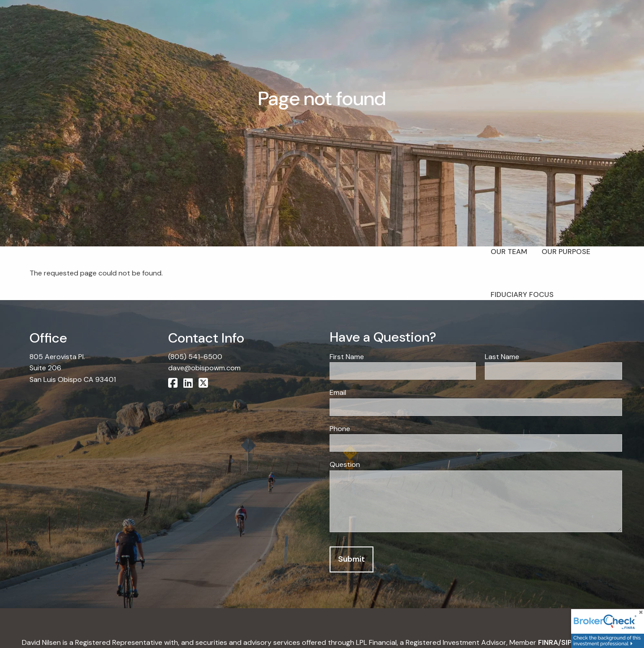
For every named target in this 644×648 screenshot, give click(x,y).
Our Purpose (566, 252)
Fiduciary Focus (522, 294)
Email (371, 392)
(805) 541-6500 (195, 357)
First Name (380, 357)
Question (345, 465)
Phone (340, 429)
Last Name (535, 357)
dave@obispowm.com (204, 368)
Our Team (509, 252)
